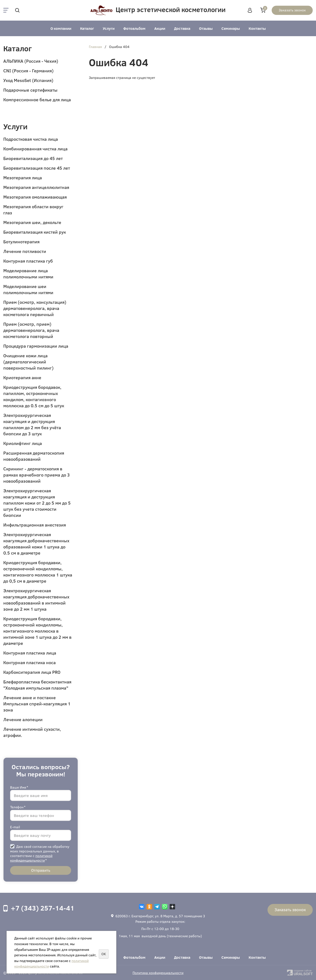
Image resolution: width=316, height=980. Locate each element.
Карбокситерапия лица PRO (32, 672)
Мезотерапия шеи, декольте (32, 222)
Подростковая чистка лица (31, 139)
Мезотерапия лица (23, 177)
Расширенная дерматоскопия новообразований (34, 456)
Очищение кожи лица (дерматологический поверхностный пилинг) (28, 362)
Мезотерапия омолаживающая (35, 197)
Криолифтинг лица (23, 443)
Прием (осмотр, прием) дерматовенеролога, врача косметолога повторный (31, 330)
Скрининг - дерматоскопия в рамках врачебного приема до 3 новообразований (37, 475)
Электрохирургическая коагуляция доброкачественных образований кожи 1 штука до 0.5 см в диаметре (36, 543)
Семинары (231, 28)
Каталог (87, 28)
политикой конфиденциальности (31, 858)
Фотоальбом (134, 28)
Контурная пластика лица (30, 653)
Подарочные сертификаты (30, 90)
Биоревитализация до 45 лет (33, 158)
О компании (61, 28)
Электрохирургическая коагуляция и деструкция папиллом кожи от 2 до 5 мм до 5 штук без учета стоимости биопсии (37, 503)
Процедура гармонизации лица (36, 346)
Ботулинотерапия (21, 241)
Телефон (18, 807)
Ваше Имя (19, 787)
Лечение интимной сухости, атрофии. (32, 732)
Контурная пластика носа (30, 662)
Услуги (109, 28)
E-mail (15, 827)
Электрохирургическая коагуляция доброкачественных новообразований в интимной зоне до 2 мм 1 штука (36, 600)
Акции (160, 28)
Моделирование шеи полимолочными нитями (28, 289)
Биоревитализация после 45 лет (37, 168)
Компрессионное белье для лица (37, 99)
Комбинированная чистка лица (35, 149)
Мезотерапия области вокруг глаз (33, 209)
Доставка (182, 28)
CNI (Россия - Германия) (28, 70)
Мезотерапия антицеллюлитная (36, 187)
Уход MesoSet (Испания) (28, 80)
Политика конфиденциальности (158, 973)
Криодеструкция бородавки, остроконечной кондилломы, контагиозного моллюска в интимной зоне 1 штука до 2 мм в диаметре (37, 631)
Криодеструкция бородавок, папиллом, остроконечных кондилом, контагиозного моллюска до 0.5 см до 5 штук (34, 396)
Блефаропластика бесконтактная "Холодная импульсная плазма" (37, 685)
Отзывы (206, 28)
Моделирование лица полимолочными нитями (28, 273)
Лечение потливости (25, 251)
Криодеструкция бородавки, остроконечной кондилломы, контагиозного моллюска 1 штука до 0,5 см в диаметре (38, 572)
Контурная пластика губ (28, 261)
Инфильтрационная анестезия (35, 525)
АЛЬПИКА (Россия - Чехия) (31, 61)
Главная (95, 47)
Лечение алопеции (23, 719)
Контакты (257, 28)
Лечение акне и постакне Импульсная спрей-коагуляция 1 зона (37, 703)
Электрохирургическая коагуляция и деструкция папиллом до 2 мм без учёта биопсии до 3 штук (32, 424)
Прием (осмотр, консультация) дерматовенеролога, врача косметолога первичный (35, 308)
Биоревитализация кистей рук (35, 232)
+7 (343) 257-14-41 (43, 908)
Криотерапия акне (22, 377)
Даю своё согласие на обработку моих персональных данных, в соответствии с (40, 853)
